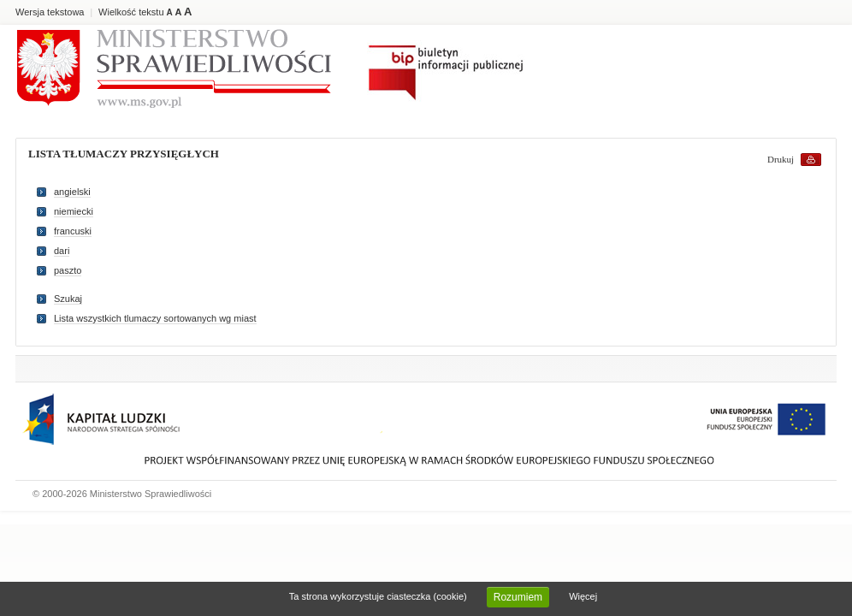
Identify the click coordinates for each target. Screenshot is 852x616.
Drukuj (781, 159)
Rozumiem (518, 597)
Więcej (583, 596)
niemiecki (74, 211)
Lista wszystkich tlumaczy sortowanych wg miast (155, 318)
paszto (68, 270)
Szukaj (68, 299)
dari (62, 251)
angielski (72, 192)
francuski (73, 231)
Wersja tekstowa (50, 12)
